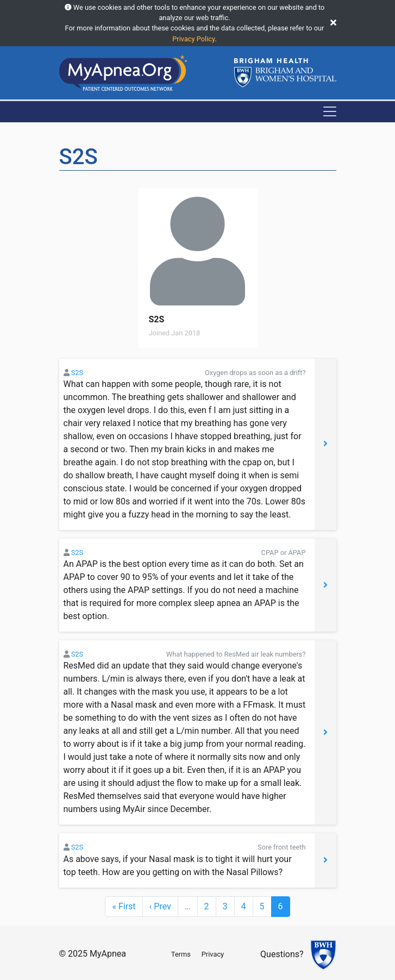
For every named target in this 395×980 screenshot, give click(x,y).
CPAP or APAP (284, 553)
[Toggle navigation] (330, 111)
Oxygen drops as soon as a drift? (255, 373)
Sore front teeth (281, 847)
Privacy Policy (193, 39)
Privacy (213, 954)
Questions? (282, 954)
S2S (77, 373)
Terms (181, 954)
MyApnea (108, 954)
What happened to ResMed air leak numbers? (236, 654)
